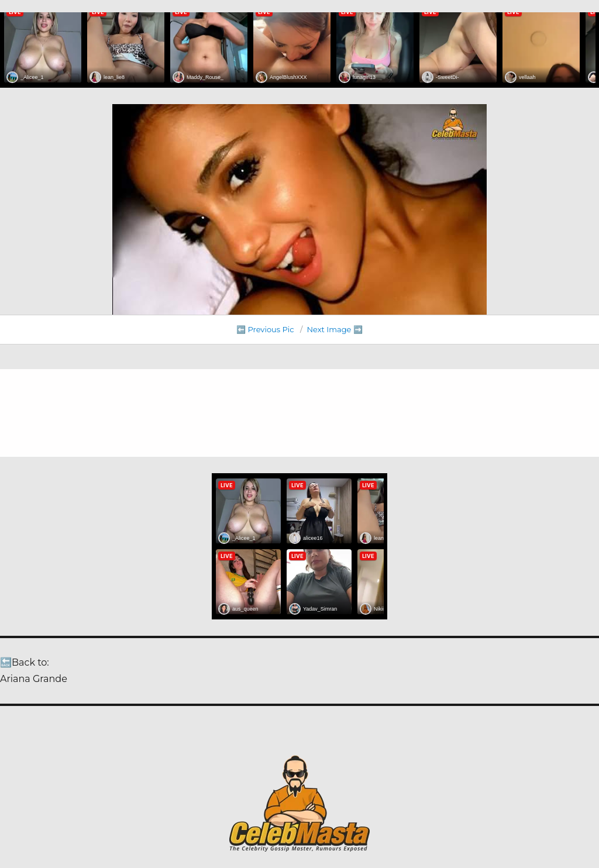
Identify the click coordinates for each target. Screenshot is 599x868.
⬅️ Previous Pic (265, 329)
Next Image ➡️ (334, 329)
